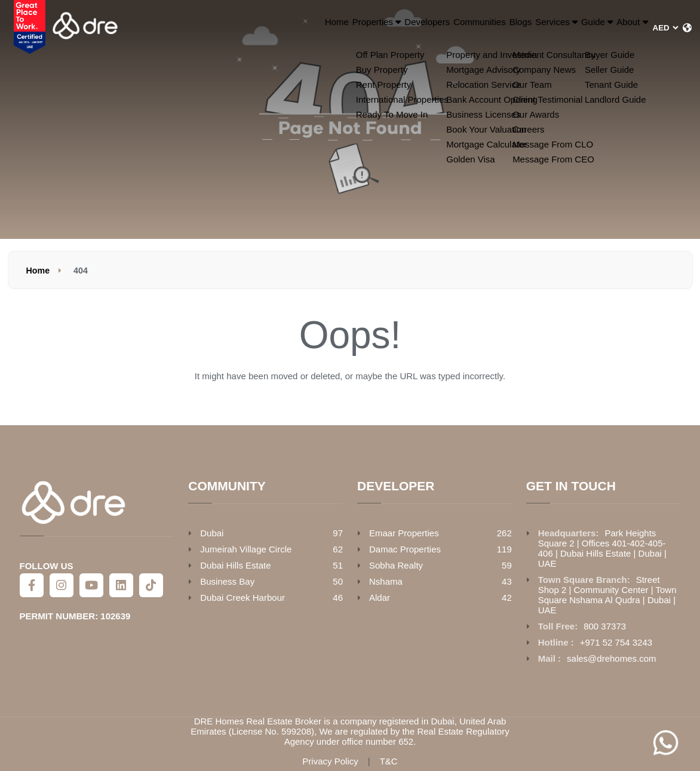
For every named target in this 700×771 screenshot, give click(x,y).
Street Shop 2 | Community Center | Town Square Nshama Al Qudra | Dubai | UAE (607, 595)
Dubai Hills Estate (235, 565)
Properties (256, 28)
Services (503, 28)
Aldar (380, 598)
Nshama (386, 581)
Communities (393, 28)
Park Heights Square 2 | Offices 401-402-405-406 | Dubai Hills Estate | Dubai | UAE (602, 548)
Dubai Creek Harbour (242, 598)
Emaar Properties (404, 533)
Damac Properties (405, 549)
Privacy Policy (330, 761)
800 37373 (605, 626)
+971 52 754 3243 (616, 642)
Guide (565, 28)
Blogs (450, 28)
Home (198, 28)
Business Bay (227, 581)
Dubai (212, 533)
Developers (325, 28)
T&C (389, 761)
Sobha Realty (396, 565)
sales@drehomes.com (611, 658)
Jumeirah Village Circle (246, 549)
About (621, 28)
